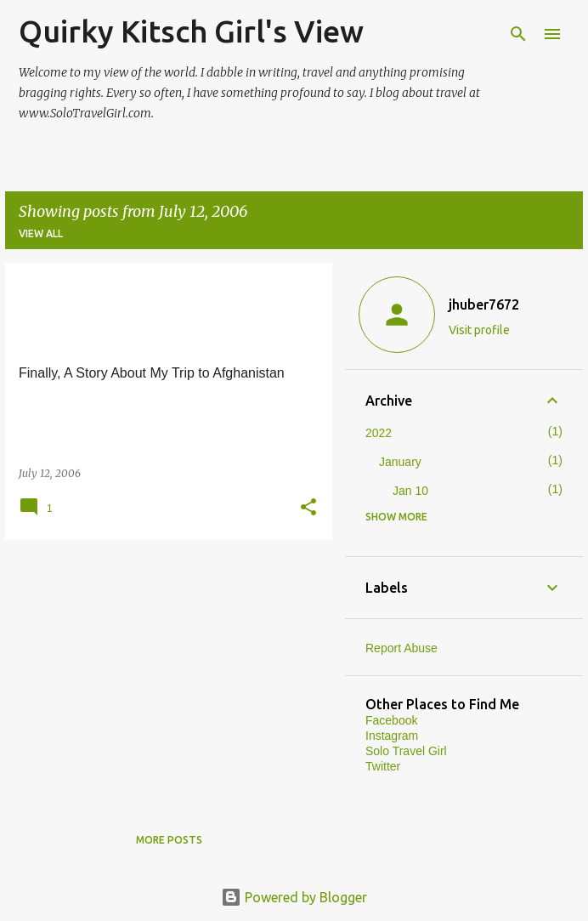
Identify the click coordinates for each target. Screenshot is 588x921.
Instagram (392, 736)
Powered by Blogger (294, 897)
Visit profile (479, 330)
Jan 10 (410, 491)
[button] (308, 508)
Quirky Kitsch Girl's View (191, 31)
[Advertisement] (162, 672)
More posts (169, 840)
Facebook (391, 720)
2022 (379, 433)
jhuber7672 (484, 304)
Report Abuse (401, 648)
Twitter (383, 766)
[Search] (518, 34)
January (400, 462)
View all (41, 233)
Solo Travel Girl (406, 751)
